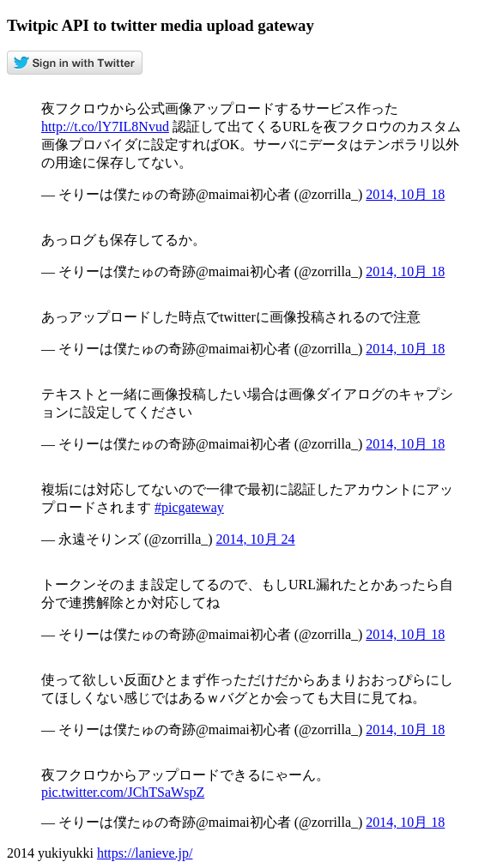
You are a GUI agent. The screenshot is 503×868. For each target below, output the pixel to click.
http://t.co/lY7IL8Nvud (105, 127)
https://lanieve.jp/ (145, 853)
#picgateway (189, 507)
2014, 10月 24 (256, 539)
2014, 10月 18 (405, 194)
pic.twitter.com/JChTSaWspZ (123, 792)
